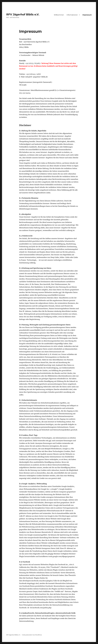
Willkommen (59, 15)
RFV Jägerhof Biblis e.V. (23, 14)
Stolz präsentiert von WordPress (32, 635)
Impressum (87, 15)
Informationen (72, 15)
